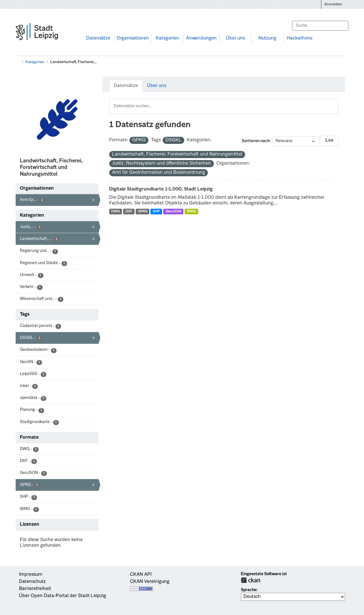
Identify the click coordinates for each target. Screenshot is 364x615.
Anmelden (333, 4)
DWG (115, 212)
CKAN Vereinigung (150, 582)
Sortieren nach (256, 141)
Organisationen (133, 38)
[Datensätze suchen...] (320, 26)
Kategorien (167, 38)
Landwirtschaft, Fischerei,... (74, 62)
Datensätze (98, 38)
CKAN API (141, 575)
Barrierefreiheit (35, 589)
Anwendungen (201, 38)
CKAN (251, 580)
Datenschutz (32, 582)
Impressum (31, 575)
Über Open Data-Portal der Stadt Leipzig (63, 596)
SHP (156, 212)
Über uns (235, 38)
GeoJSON (173, 212)
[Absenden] (341, 26)
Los (329, 140)
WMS (191, 212)
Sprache (249, 590)
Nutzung (267, 38)
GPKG (143, 212)
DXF (129, 212)
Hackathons (300, 38)
